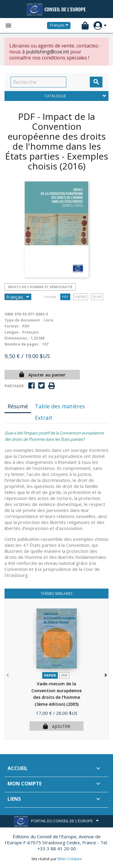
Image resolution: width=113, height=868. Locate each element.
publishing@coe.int (47, 52)
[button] (105, 674)
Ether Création (70, 859)
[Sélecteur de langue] (60, 26)
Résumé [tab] (18, 406)
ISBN (9, 314)
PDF (65, 297)
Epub (97, 297)
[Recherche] (38, 82)
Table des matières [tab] (60, 406)
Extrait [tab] (44, 418)
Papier (81, 297)
